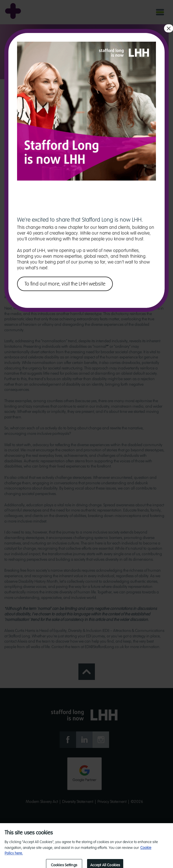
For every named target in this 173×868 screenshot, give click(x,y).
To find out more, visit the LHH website (65, 284)
